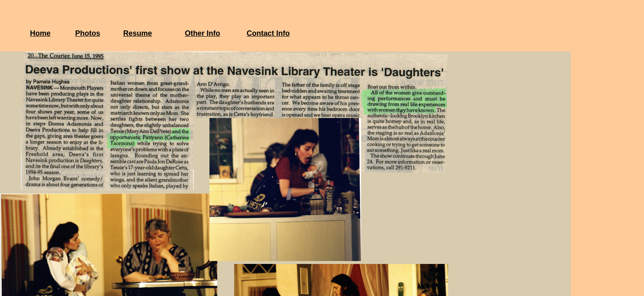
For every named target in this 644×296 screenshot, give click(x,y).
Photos (88, 33)
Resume (138, 33)
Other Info (202, 33)
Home (40, 33)
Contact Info (268, 33)
